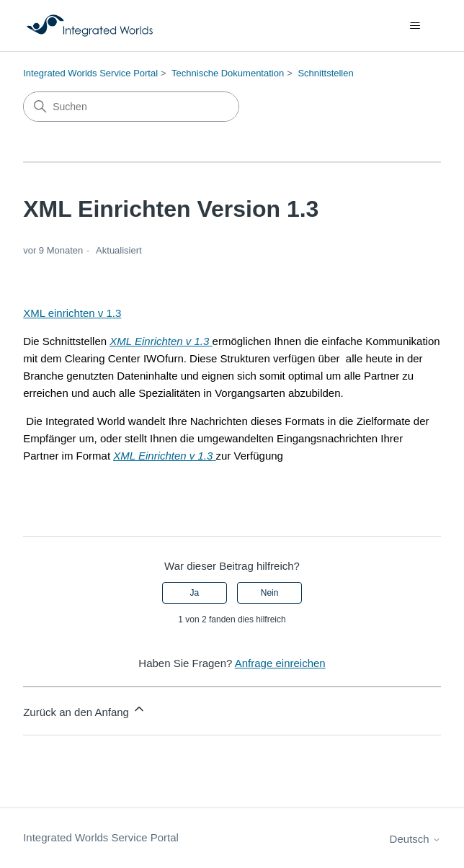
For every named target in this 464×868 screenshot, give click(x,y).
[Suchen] (131, 107)
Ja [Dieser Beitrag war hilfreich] (195, 593)
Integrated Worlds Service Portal (90, 73)
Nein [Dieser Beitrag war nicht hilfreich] (270, 593)
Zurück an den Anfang (85, 710)
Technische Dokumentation (228, 73)
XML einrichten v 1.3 (72, 313)
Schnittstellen (325, 73)
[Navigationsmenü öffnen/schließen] (415, 26)
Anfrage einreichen (280, 663)
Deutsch (415, 839)
